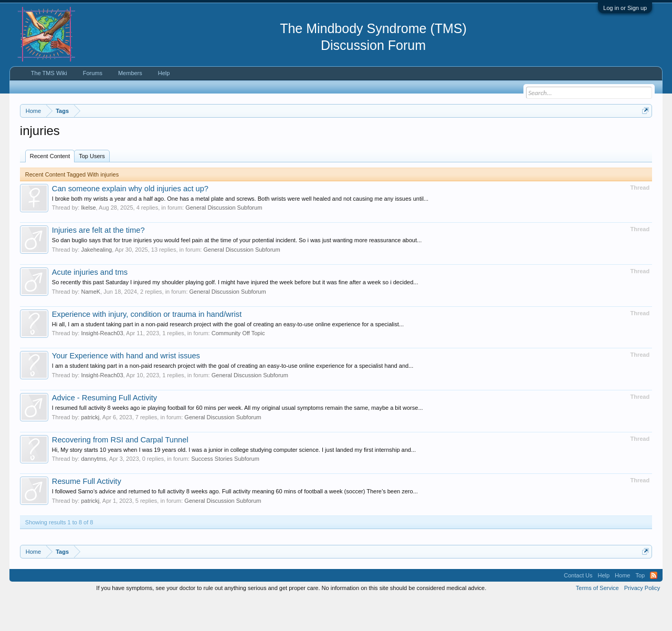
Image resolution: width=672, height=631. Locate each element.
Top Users (92, 188)
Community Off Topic (238, 365)
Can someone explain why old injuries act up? (130, 220)
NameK (91, 323)
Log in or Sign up (625, 8)
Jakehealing (96, 281)
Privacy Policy (642, 619)
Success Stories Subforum (225, 490)
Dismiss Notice (643, 135)
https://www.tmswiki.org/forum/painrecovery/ (500, 136)
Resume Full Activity (87, 513)
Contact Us (578, 607)
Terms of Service (597, 619)
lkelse (88, 240)
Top (640, 607)
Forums (93, 73)
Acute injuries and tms (90, 304)
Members (130, 73)
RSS (654, 607)
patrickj (90, 449)
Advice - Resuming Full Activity (104, 429)
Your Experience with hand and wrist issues (126, 387)
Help (164, 73)
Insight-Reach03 (102, 365)
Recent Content (50, 188)
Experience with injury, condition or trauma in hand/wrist (147, 346)
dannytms (93, 490)
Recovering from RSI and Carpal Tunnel (120, 471)
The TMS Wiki (49, 73)
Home (622, 607)
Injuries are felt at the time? (98, 262)
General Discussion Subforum (224, 240)
